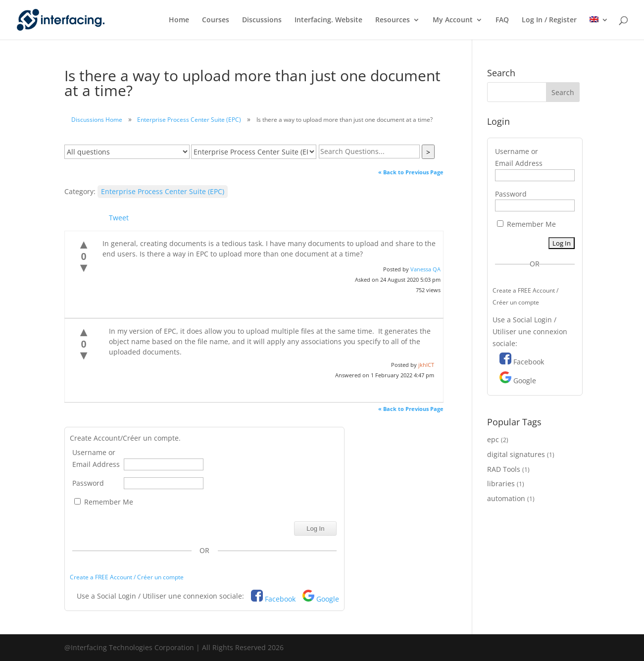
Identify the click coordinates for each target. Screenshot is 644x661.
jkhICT (426, 365)
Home (179, 20)
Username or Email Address (96, 458)
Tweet (119, 218)
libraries (501, 483)
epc (493, 439)
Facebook (280, 599)
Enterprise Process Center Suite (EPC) (189, 120)
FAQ (502, 20)
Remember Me (104, 502)
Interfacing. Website (328, 20)
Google (328, 599)
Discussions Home (97, 120)
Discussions (262, 20)
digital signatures (516, 454)
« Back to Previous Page (411, 172)
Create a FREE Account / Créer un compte (127, 577)
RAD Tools (504, 469)
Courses (216, 20)
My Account (453, 20)
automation (506, 498)
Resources (393, 20)
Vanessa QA (425, 269)
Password (88, 483)
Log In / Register (549, 20)
